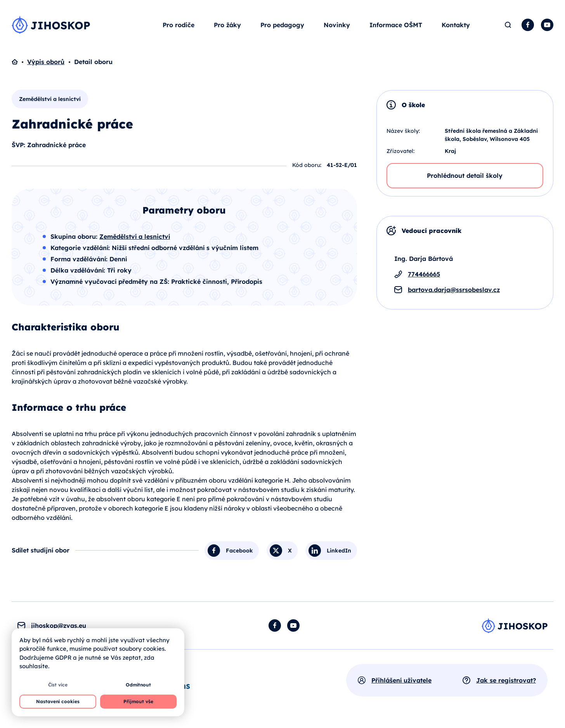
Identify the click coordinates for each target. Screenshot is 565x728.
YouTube (547, 25)
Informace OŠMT (396, 25)
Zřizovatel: (400, 151)
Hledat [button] (508, 25)
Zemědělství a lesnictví (50, 99)
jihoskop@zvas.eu (59, 625)
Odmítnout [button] (138, 685)
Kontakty (456, 25)
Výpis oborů (46, 62)
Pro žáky (227, 25)
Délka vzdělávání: (79, 270)
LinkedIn (339, 551)
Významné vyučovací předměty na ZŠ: (111, 281)
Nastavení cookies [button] (58, 701)
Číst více (58, 685)
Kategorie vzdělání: (81, 248)
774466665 (424, 274)
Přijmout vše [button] (138, 701)
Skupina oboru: (75, 236)
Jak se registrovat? (506, 680)
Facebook (528, 25)
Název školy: (403, 131)
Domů (19, 62)
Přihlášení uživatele (401, 680)
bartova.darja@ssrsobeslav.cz (454, 290)
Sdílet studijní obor (41, 550)
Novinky (337, 25)
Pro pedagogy (282, 25)
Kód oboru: (307, 165)
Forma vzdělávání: (80, 259)
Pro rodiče (179, 25)
